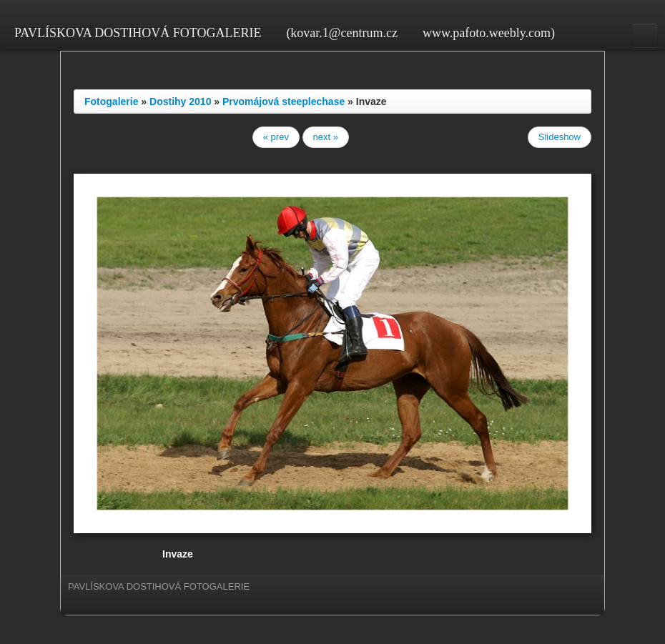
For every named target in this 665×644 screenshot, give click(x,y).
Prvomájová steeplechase (284, 101)
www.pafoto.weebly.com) (489, 33)
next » (326, 137)
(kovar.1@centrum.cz (342, 33)
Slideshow (560, 137)
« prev (276, 137)
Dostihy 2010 (180, 101)
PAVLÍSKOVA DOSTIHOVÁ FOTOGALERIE (138, 33)
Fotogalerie (111, 101)
